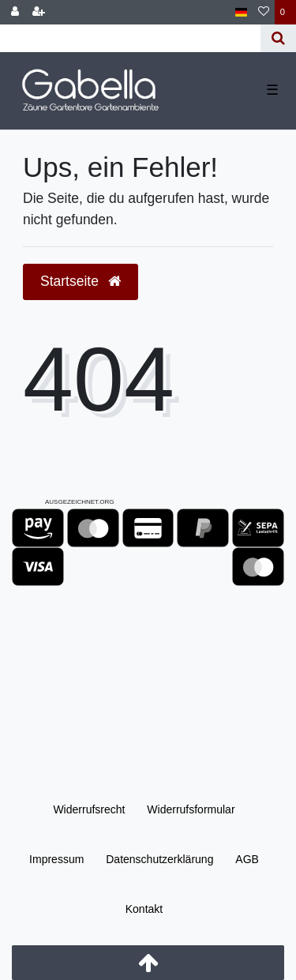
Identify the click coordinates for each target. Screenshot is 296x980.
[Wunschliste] (264, 12)
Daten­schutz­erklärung (159, 859)
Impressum (56, 859)
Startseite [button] (81, 281)
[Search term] (130, 38)
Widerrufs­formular (191, 809)
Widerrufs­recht (89, 809)
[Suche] (278, 38)
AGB (247, 859)
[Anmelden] (15, 12)
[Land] (241, 12)
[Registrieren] (39, 12)
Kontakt (144, 909)
